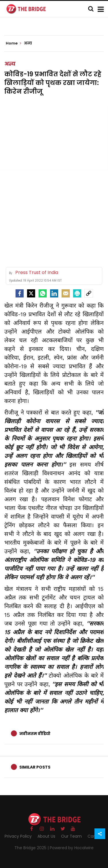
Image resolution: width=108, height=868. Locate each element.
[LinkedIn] (54, 293)
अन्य (10, 64)
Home (14, 43)
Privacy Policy (18, 836)
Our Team (71, 836)
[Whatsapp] (43, 293)
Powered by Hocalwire (72, 848)
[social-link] (89, 293)
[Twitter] (31, 293)
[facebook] (20, 293)
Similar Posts (35, 767)
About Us (46, 836)
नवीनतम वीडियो (35, 734)
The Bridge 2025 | (32, 848)
